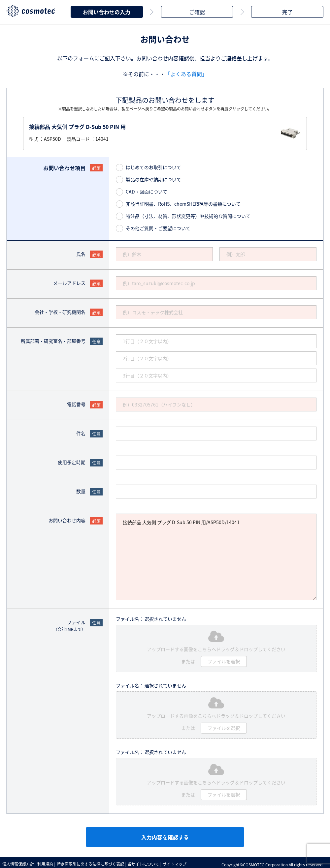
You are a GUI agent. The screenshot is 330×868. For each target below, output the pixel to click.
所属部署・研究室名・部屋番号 (53, 339)
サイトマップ (184, 861)
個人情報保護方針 (19, 861)
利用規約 (49, 861)
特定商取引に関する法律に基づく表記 (96, 861)
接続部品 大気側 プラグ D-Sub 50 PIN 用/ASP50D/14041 (216, 555)
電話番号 (76, 402)
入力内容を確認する (165, 835)
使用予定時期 (72, 460)
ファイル (69, 624)
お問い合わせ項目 (64, 166)
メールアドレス (69, 281)
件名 (81, 431)
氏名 (81, 252)
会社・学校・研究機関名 (60, 310)
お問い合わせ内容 (67, 518)
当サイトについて (151, 861)
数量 (81, 489)
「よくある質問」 (186, 72)
